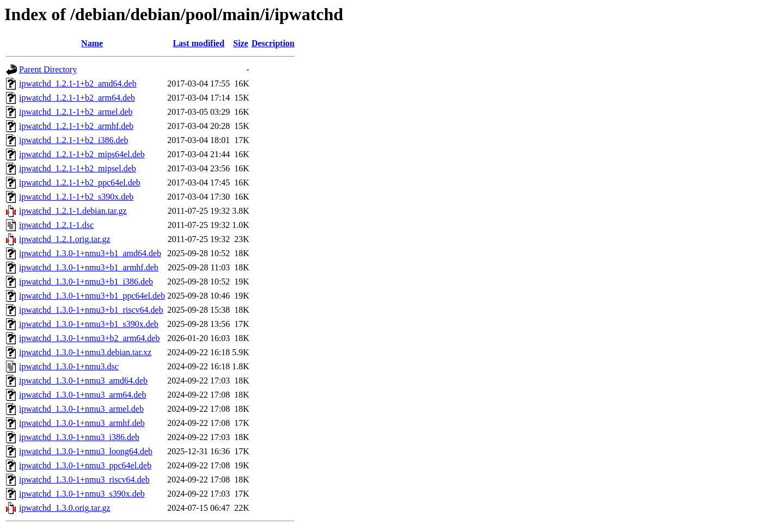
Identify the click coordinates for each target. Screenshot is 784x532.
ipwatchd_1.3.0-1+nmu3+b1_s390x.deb (89, 324)
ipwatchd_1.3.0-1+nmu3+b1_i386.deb (86, 282)
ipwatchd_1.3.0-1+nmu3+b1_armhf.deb (89, 267)
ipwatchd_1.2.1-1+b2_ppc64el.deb (80, 183)
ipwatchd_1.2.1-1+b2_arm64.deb (77, 98)
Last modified (198, 43)
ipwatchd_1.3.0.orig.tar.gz (65, 508)
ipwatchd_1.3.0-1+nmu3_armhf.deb (82, 423)
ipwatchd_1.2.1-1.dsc (56, 225)
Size (241, 43)
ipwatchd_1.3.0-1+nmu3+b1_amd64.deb (90, 253)
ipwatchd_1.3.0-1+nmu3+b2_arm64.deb (89, 338)
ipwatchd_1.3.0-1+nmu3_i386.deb (79, 437)
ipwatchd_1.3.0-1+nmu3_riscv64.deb (84, 480)
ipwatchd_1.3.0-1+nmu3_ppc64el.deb (85, 465)
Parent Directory (48, 69)
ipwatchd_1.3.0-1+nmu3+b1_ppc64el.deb (92, 296)
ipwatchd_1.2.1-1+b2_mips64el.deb (82, 154)
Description (273, 43)
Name (92, 43)
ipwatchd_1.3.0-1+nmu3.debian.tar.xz (85, 352)
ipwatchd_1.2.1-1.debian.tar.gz (73, 211)
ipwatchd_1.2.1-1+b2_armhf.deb (76, 126)
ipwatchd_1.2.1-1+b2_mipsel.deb (78, 168)
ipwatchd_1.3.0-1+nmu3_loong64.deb (86, 451)
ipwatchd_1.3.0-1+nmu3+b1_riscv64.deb (91, 310)
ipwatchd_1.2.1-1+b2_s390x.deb (76, 197)
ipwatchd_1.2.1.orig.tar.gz (65, 239)
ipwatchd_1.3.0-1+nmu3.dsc (69, 366)
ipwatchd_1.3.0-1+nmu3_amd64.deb (83, 381)
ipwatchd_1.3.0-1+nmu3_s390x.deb (82, 494)
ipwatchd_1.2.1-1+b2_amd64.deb (78, 83)
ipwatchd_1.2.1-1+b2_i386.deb (74, 140)
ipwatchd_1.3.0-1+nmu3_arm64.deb (82, 395)
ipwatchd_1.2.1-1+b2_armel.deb (76, 112)
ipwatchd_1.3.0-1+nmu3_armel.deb (81, 409)
